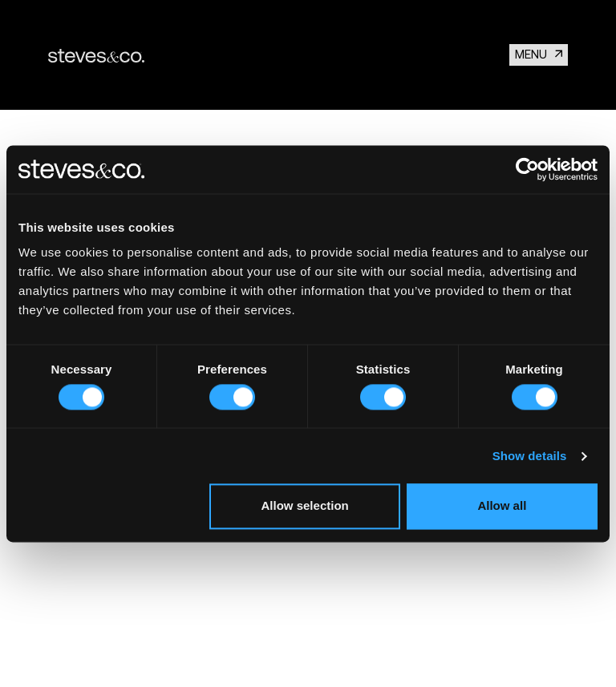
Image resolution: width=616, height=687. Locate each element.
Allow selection (305, 506)
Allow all (502, 506)
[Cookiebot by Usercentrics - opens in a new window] (527, 169)
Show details (530, 456)
